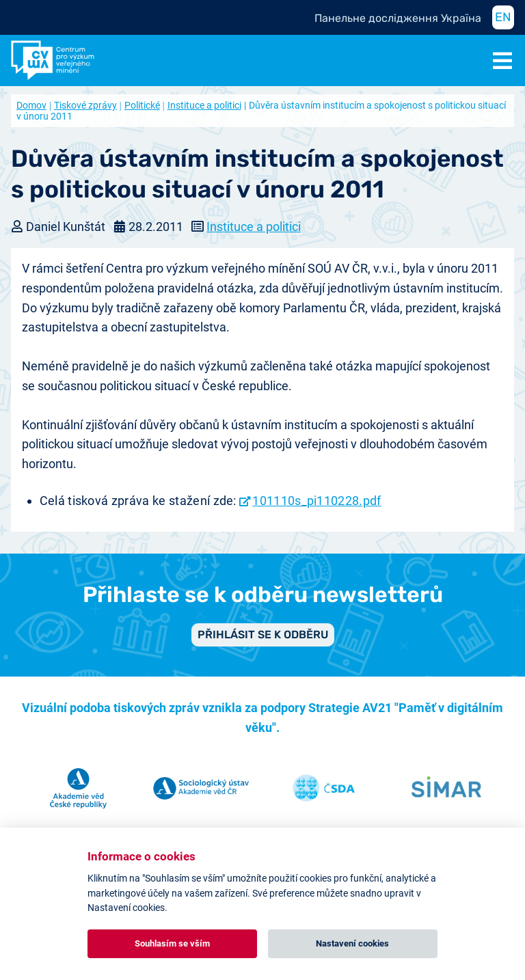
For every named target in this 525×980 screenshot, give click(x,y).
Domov (31, 105)
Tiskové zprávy (85, 105)
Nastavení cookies (352, 943)
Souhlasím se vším (172, 943)
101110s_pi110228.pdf (317, 501)
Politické (142, 105)
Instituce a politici (204, 105)
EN (503, 17)
